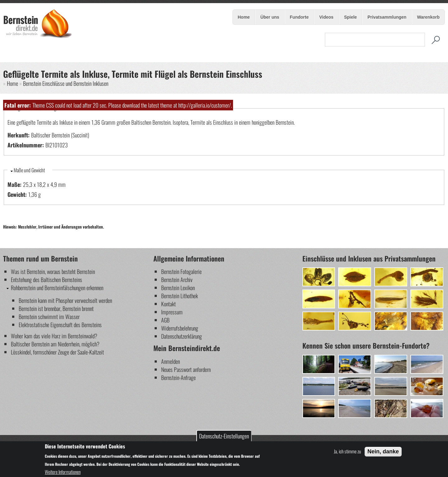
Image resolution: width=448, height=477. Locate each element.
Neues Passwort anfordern (186, 369)
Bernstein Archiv (177, 280)
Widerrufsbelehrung (180, 328)
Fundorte (299, 17)
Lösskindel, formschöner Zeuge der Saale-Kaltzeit (57, 352)
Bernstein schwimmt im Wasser (49, 317)
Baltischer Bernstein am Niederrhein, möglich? (55, 344)
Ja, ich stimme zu (347, 451)
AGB (165, 320)
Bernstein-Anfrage (178, 377)
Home (244, 17)
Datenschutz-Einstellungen (224, 436)
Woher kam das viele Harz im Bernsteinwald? (54, 336)
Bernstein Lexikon (178, 288)
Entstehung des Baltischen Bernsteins (47, 280)
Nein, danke (383, 452)
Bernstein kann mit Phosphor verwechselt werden (65, 300)
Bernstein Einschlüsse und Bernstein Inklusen (66, 83)
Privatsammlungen (387, 17)
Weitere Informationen (63, 472)
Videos (326, 17)
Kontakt (168, 304)
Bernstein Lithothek (180, 296)
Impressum (172, 312)
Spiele (350, 17)
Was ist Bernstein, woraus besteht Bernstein (53, 271)
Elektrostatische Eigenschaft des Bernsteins (60, 325)
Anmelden (170, 361)
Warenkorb (428, 17)
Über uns (269, 17)
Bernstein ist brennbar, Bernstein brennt (56, 308)
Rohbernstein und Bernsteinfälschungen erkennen (57, 288)
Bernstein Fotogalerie (181, 271)
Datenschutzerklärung (182, 336)
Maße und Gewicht (29, 170)
